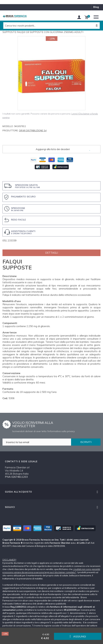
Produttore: (10, 131)
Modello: (8, 126)
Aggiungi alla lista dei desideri (53, 149)
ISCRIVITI (86, 442)
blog (96, 7)
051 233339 (9, 241)
